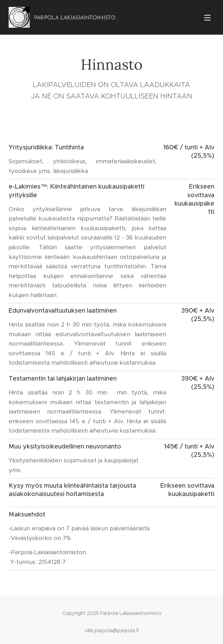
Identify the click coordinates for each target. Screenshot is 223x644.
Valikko (207, 18)
